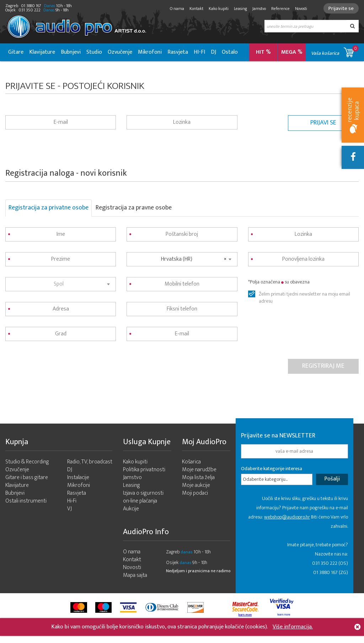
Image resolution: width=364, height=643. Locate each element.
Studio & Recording (27, 462)
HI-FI (199, 52)
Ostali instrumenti (26, 501)
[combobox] (61, 284)
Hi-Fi (72, 501)
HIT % (263, 52)
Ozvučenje (120, 52)
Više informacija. (293, 627)
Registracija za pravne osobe (134, 208)
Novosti (301, 9)
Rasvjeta (178, 52)
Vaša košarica (335, 51)
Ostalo (230, 52)
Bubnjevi (71, 52)
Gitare (16, 52)
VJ (69, 509)
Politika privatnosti (144, 470)
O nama (177, 9)
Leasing (240, 9)
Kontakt (196, 9)
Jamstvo (259, 9)
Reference (280, 9)
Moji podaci (195, 493)
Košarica (191, 462)
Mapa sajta (135, 575)
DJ (213, 52)
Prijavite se (341, 8)
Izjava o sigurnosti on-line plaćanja (143, 497)
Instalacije (78, 477)
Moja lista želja (198, 477)
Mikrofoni (150, 52)
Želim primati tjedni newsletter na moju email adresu (304, 294)
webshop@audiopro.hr (287, 517)
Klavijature (42, 52)
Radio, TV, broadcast (90, 462)
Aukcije (131, 509)
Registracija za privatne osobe (49, 208)
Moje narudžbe (199, 470)
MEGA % (292, 52)
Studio (94, 52)
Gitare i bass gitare (27, 477)
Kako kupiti (219, 9)
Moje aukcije (196, 485)
